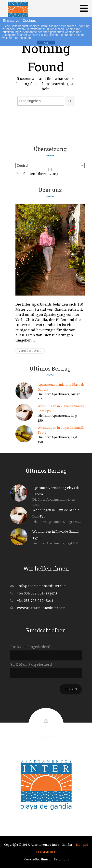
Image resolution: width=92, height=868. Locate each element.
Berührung (61, 859)
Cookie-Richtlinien (37, 859)
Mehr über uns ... (30, 351)
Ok (46, 43)
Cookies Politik (37, 35)
